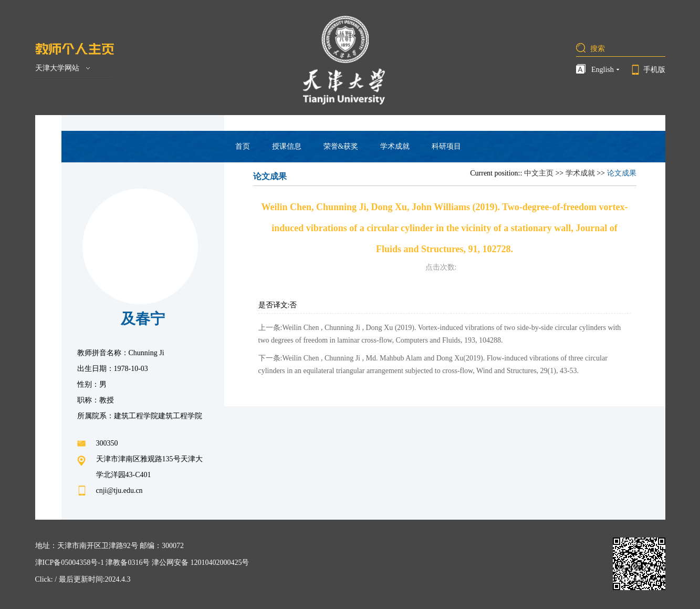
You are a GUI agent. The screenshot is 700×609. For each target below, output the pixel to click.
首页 (243, 146)
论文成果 (622, 173)
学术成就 (395, 146)
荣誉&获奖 (341, 146)
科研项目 (446, 146)
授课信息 (287, 146)
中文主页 (539, 173)
